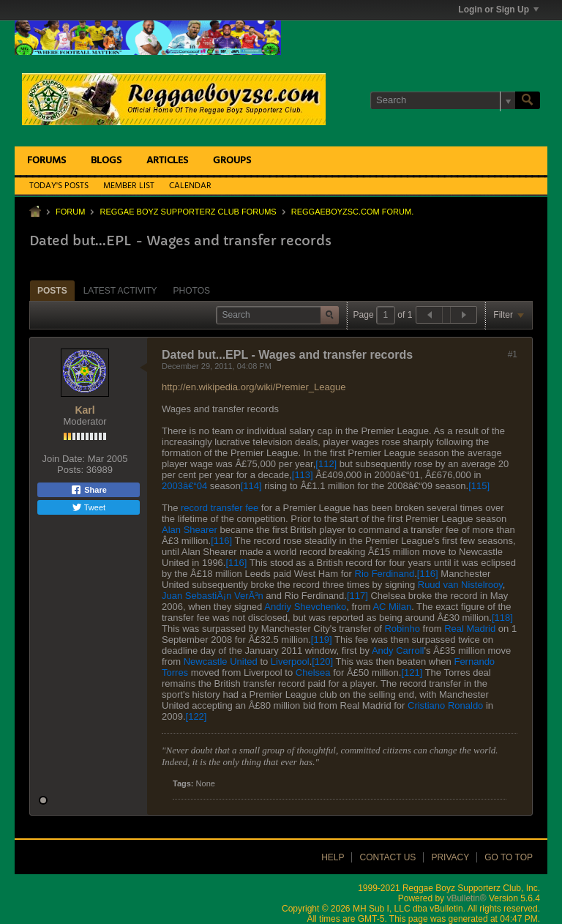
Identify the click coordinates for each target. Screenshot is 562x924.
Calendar (190, 186)
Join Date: (63, 459)
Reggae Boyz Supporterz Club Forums (188, 212)
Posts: (70, 470)
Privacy (450, 857)
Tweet (89, 507)
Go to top (509, 857)
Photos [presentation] (192, 291)
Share (89, 490)
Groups (232, 161)
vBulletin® (466, 898)
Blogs (106, 161)
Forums (46, 161)
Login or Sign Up (498, 10)
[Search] (443, 100)
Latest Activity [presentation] (120, 291)
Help (333, 857)
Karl (85, 410)
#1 (513, 354)
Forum (70, 212)
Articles (167, 161)
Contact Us (387, 857)
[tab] (52, 290)
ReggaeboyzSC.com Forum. (352, 212)
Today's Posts (59, 186)
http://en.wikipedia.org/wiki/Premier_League (254, 387)
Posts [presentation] (52, 291)
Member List (129, 186)
